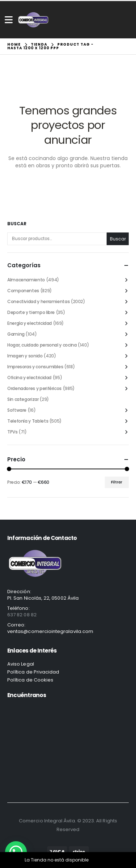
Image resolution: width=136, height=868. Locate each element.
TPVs (13, 432)
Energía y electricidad (30, 323)
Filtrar (117, 482)
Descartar (100, 860)
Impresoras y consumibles (35, 367)
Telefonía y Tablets (28, 421)
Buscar (17, 224)
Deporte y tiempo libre (31, 312)
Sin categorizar (23, 399)
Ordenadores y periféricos (34, 388)
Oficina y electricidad (29, 378)
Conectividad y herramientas (38, 301)
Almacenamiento (26, 280)
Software (17, 410)
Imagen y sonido (25, 356)
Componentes (23, 291)
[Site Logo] (33, 20)
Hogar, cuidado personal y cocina (42, 345)
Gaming (16, 334)
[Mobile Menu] (9, 20)
